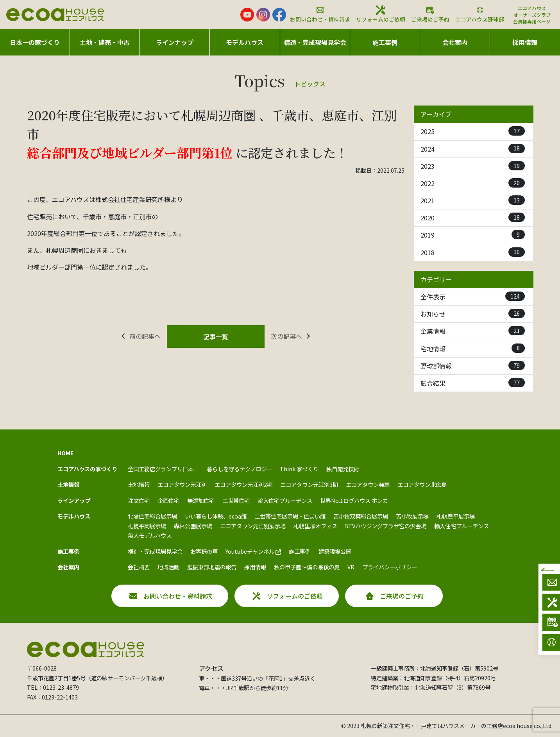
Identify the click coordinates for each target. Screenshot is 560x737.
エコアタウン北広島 (422, 484)
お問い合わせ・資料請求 (320, 14)
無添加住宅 (201, 500)
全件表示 (473, 296)
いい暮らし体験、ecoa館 (216, 516)
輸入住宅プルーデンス (285, 500)
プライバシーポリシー (390, 567)
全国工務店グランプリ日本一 (163, 469)
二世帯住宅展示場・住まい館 (290, 516)
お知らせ (473, 314)
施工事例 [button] (385, 42)
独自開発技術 (343, 469)
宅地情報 (473, 348)
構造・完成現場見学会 (315, 42)
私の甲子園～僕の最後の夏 (307, 567)
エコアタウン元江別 (182, 484)
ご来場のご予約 (430, 14)
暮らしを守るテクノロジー (239, 469)
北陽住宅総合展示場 (152, 516)
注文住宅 (139, 500)
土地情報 (139, 484)
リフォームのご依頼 (381, 14)
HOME (66, 453)
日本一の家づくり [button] (35, 42)
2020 (473, 217)
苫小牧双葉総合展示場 (361, 516)
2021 (473, 200)
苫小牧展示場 (412, 516)
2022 (473, 183)
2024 (473, 149)
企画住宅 (168, 500)
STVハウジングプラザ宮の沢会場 (386, 526)
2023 (473, 166)
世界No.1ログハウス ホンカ (354, 500)
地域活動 (168, 567)
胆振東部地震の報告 (212, 567)
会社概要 (139, 567)
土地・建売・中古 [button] (105, 42)
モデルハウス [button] (245, 42)
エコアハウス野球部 (480, 14)
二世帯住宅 (236, 500)
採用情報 (525, 42)
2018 (473, 252)
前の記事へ (145, 336)
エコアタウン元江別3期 (309, 484)
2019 (473, 235)
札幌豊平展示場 (456, 516)
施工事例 (300, 551)
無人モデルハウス (150, 535)
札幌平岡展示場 (147, 526)
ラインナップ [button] (175, 42)
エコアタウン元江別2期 (243, 484)
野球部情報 (473, 366)
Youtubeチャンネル (253, 551)
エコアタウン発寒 (368, 484)
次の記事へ (286, 336)
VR (351, 567)
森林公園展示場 (193, 526)
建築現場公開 (335, 551)
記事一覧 (216, 336)
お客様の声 (204, 551)
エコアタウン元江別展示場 (253, 526)
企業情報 (473, 331)
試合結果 (473, 383)
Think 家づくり (299, 469)
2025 (473, 131)
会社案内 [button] (455, 42)
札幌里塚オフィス (315, 526)
